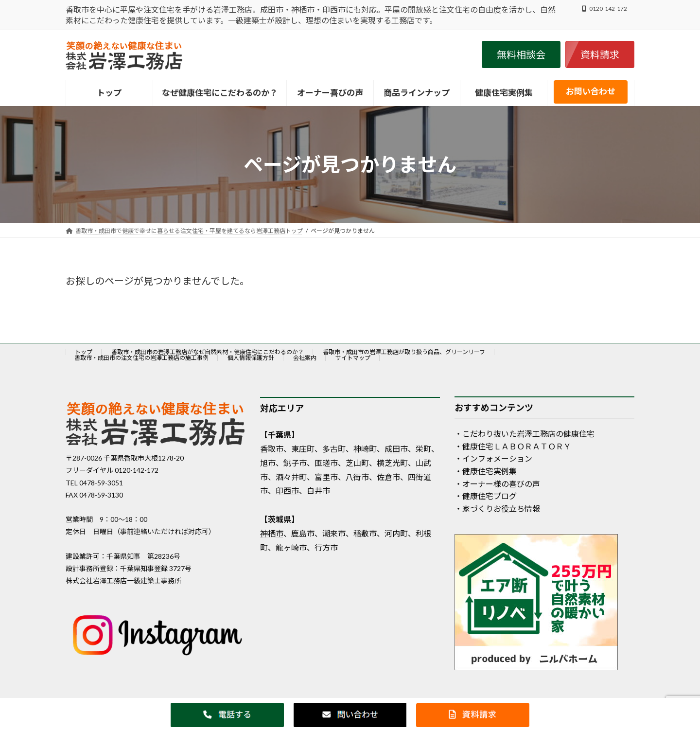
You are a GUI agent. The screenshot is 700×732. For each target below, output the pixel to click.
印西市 (287, 491)
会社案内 (305, 358)
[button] (521, 54)
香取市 (272, 449)
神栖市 (272, 533)
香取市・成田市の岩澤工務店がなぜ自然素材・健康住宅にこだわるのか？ (208, 352)
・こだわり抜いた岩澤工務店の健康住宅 (525, 434)
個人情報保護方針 (251, 358)
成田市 (396, 449)
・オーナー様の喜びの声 (497, 483)
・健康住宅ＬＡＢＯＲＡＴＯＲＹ (513, 446)
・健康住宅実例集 (486, 471)
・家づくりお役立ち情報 (497, 508)
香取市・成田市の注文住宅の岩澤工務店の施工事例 (141, 358)
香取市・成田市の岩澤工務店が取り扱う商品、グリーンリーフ (404, 352)
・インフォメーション (493, 458)
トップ (84, 352)
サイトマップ (353, 358)
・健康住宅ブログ (486, 496)
